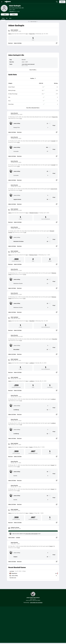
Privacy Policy (36, 624)
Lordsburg (32, 363)
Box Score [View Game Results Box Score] (19, 132)
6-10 (21, 190)
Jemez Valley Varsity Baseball (28, 64)
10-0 (24, 298)
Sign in (62, 2)
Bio (7, 18)
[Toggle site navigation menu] (2, 2)
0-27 (21, 340)
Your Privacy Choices (33, 628)
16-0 (19, 467)
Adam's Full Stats (18, 43)
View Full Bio (33, 70)
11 (47, 123)
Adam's (10, 34)
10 (47, 199)
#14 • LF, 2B (14, 11)
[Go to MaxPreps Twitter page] (38, 618)
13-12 (25, 274)
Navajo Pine (32, 34)
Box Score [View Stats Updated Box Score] (10, 43)
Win (47, 147)
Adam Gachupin (15, 6)
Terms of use (28, 626)
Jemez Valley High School (33, 595)
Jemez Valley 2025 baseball (31, 534)
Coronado (53, 141)
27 (47, 349)
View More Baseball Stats (33, 108)
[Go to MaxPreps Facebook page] (43, 618)
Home (3, 18)
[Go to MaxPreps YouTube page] (28, 618)
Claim (5, 14)
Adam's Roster (11, 537)
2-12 (21, 401)
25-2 (19, 142)
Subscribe (29, 624)
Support (33, 629)
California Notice (37, 626)
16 (47, 241)
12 (47, 283)
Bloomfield (32, 321)
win (27, 34)
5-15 (19, 548)
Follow (14, 14)
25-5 (19, 166)
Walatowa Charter (33, 255)
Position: (32, 78)
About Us (29, 621)
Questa (31, 447)
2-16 (25, 232)
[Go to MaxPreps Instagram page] (33, 618)
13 (47, 279)
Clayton (31, 513)
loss (27, 213)
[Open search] (57, 2)
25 (47, 171)
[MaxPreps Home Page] (29, 22)
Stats (10, 18)
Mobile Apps (36, 621)
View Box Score (13, 578)
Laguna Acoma (54, 189)
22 (47, 434)
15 (47, 496)
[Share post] (57, 43)
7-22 (21, 425)
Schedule (18, 537)
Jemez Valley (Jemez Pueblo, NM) (16, 8)
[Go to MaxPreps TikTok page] (23, 618)
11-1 (21, 118)
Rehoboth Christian (34, 213)
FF (47, 151)
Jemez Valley (15, 123)
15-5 (19, 491)
